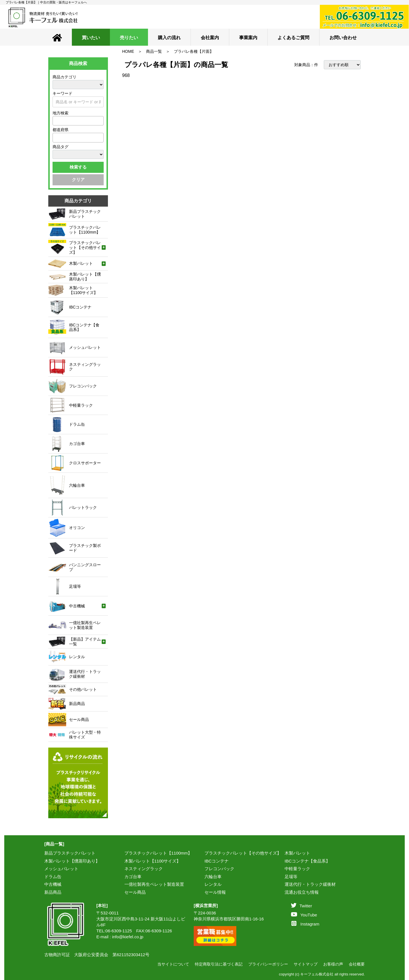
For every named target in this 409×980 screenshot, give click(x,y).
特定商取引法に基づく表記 (219, 964)
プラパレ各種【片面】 (194, 51)
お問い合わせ (343, 38)
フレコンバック (219, 869)
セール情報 (215, 892)
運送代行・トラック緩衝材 (310, 884)
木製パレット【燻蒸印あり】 (72, 861)
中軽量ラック (297, 869)
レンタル (213, 884)
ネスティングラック (144, 869)
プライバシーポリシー (268, 964)
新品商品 (53, 892)
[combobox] (78, 121)
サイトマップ (306, 964)
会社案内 (210, 38)
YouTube (304, 915)
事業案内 (248, 38)
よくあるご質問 (293, 38)
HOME (128, 51)
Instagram (305, 924)
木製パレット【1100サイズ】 (153, 861)
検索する (78, 167)
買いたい (91, 38)
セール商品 (135, 892)
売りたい (129, 38)
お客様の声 (333, 964)
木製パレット (297, 853)
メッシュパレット (61, 869)
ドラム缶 (53, 877)
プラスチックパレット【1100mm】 (158, 853)
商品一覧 (154, 51)
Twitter (301, 906)
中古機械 (53, 884)
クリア (78, 180)
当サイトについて (173, 964)
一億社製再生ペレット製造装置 (154, 884)
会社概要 (357, 964)
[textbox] (56, 121)
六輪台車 (213, 877)
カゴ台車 (133, 877)
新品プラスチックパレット (70, 853)
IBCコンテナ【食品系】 (307, 861)
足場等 (291, 877)
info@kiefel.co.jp (128, 937)
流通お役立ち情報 (302, 892)
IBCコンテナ (217, 861)
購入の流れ (169, 38)
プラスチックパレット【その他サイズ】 (243, 853)
